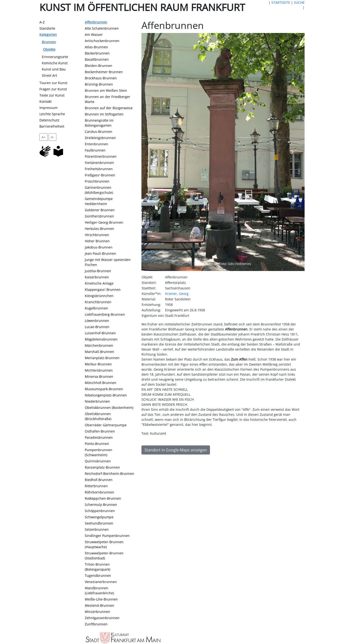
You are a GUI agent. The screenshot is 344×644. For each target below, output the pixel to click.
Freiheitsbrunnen (99, 169)
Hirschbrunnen (97, 235)
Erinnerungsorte (55, 57)
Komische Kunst (55, 63)
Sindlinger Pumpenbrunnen (107, 536)
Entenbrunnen (97, 144)
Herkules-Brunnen (99, 229)
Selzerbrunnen (97, 529)
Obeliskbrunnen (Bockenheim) (109, 408)
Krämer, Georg (177, 294)
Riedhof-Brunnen (99, 480)
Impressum (48, 108)
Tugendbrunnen (98, 576)
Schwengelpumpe (99, 517)
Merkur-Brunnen (98, 364)
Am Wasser (94, 35)
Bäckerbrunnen (97, 53)
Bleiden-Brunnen (99, 66)
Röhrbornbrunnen (99, 492)
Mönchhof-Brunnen (101, 383)
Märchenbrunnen (99, 345)
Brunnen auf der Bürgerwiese (109, 108)
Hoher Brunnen (97, 241)
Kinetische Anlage (99, 283)
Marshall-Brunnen (99, 352)
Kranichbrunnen (98, 302)
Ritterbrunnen (96, 486)
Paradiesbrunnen (99, 437)
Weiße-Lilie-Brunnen (101, 599)
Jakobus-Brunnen (99, 247)
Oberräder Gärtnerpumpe (106, 425)
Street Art (49, 75)
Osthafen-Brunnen (100, 431)
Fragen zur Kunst (53, 89)
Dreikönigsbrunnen (100, 138)
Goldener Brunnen (100, 210)
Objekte (49, 49)
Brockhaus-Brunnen (101, 78)
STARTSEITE (281, 3)
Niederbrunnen (97, 401)
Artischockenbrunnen (102, 41)
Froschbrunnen (97, 181)
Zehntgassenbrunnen (102, 618)
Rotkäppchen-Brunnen (103, 498)
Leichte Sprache (52, 114)
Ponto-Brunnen (97, 444)
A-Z (42, 22)
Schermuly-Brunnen (101, 505)
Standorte (47, 28)
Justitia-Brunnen (98, 271)
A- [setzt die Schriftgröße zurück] (53, 137)
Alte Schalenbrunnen (102, 28)
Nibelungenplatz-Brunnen (106, 395)
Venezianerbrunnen (101, 582)
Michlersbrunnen (99, 370)
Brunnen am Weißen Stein (106, 90)
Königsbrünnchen (99, 296)
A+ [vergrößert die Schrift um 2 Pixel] (44, 137)
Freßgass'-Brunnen (100, 175)
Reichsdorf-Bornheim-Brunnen (110, 474)
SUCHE (299, 3)
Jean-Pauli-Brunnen (100, 253)
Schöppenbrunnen (100, 511)
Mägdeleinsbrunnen (101, 339)
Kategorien (48, 35)
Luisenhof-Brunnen (100, 333)
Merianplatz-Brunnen (102, 358)
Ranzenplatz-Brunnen (102, 467)
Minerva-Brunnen (99, 376)
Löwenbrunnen (97, 321)
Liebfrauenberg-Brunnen (105, 314)
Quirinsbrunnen (98, 461)
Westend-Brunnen (99, 605)
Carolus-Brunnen (99, 132)
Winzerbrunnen (97, 612)
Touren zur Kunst (53, 83)
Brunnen (49, 42)
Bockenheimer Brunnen (104, 72)
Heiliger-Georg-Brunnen (104, 222)
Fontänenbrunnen (99, 163)
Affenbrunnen (96, 22)
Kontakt (46, 101)
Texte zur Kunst (52, 95)
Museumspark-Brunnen (104, 389)
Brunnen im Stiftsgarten (104, 114)
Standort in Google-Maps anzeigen (176, 450)
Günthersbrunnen (99, 216)
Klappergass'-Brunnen (103, 290)
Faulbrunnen (95, 150)
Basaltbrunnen (97, 59)
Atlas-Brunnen (96, 47)
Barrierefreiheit (52, 126)
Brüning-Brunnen (99, 84)
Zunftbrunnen (96, 624)
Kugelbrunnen (96, 308)
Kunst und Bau (54, 69)
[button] (154, 152)
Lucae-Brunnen (97, 327)
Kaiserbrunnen (97, 277)
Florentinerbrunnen (101, 156)
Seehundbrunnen (99, 523)
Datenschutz (49, 120)
